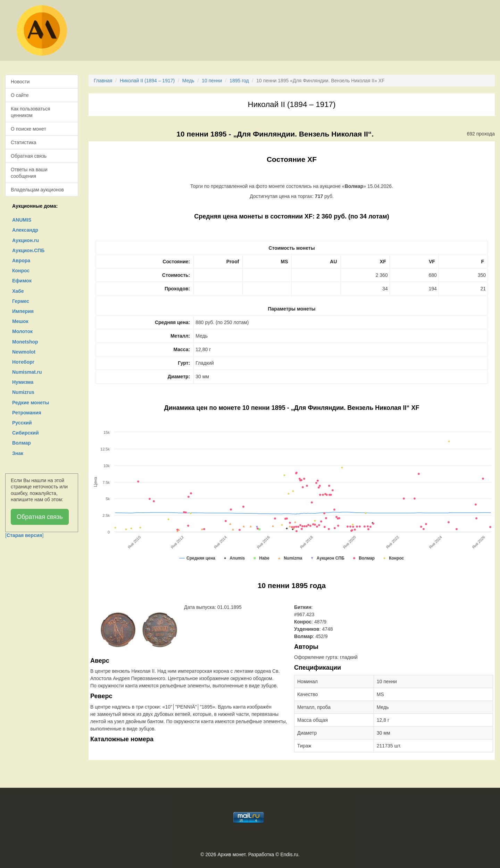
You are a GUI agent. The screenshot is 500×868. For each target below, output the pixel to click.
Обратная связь (29, 156)
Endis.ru (289, 854)
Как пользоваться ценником (31, 112)
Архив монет (232, 854)
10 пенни (212, 81)
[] (24, 535)
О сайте (20, 95)
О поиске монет (28, 129)
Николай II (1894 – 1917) (147, 81)
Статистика (24, 142)
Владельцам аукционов (37, 190)
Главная (103, 81)
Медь (188, 81)
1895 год (239, 81)
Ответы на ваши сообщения (29, 173)
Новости (20, 82)
